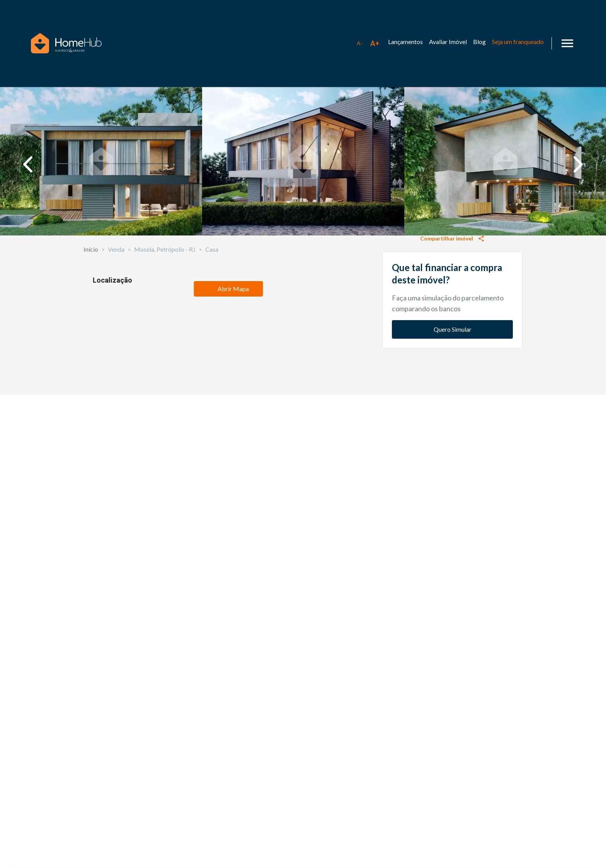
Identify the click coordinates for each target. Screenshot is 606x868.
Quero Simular (453, 517)
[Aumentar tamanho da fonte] (375, 43)
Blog (479, 42)
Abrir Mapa (228, 667)
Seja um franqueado (518, 42)
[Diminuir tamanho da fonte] (359, 43)
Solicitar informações (452, 339)
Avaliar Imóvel (448, 42)
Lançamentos (405, 42)
